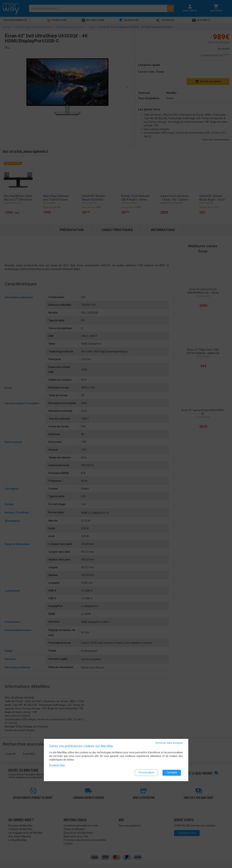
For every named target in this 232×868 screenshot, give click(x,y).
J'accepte (172, 772)
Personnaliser (147, 772)
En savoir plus (57, 765)
